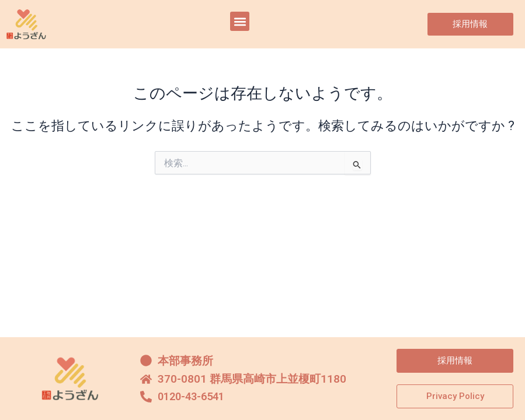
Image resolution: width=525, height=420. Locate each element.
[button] (240, 21)
